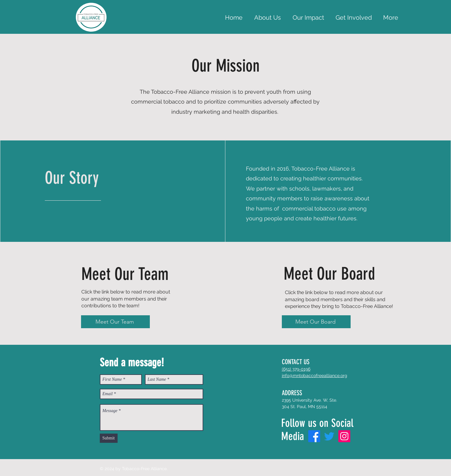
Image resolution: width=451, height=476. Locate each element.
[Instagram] (344, 436)
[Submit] (109, 438)
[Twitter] (329, 436)
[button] (354, 18)
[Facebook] (314, 436)
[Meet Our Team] (115, 322)
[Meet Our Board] (316, 322)
